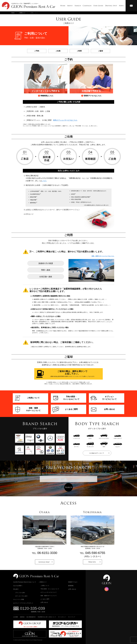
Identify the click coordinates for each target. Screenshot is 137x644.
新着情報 (71, 586)
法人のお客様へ (18, 586)
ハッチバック (76, 438)
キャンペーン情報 (19, 599)
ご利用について (45, 586)
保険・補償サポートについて (49, 596)
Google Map (44, 562)
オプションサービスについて (49, 592)
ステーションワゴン (104, 438)
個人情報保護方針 (31, 617)
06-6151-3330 (47, 553)
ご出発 (58, 51)
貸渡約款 (22, 617)
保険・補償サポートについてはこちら (103, 256)
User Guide (98, 6)
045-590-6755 (95, 553)
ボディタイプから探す (21, 596)
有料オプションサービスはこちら (65, 120)
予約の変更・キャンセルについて (50, 589)
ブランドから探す (20, 593)
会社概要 (16, 617)
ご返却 (101, 51)
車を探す (16, 589)
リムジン (118, 446)
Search (78, 6)
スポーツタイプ (118, 438)
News (121, 6)
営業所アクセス (73, 582)
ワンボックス (90, 446)
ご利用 (79, 51)
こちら (44, 181)
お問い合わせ (44, 602)
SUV (104, 446)
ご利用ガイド (22, 13)
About (70, 6)
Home (63, 6)
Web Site (92, 562)
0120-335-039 (32, 608)
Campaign (87, 6)
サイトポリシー (62, 617)
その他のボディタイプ (97, 453)
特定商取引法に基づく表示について (47, 617)
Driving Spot (111, 6)
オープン (76, 446)
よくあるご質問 (45, 599)
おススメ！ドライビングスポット (23, 603)
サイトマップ (72, 617)
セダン (90, 438)
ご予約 (37, 51)
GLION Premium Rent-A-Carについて (25, 582)
